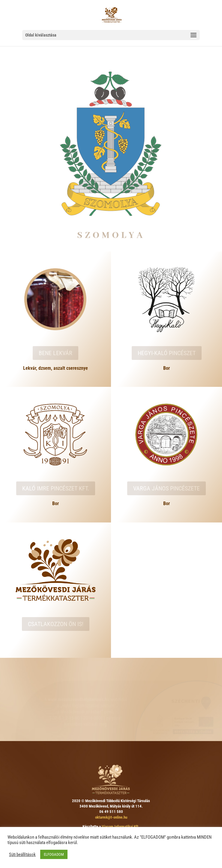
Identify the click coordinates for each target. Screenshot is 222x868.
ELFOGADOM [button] (54, 854)
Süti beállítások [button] (22, 855)
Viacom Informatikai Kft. (121, 827)
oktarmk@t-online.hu (111, 817)
